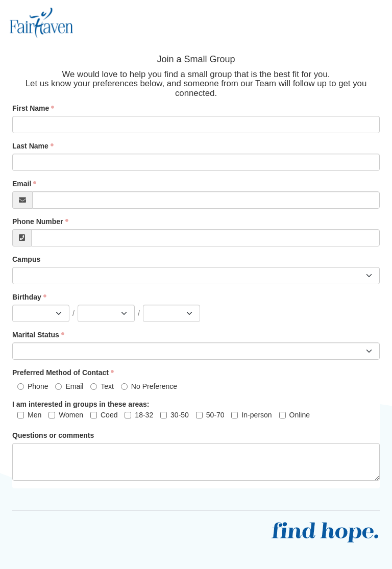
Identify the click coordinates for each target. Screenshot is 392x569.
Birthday (27, 297)
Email (22, 184)
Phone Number (38, 221)
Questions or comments (53, 435)
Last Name (30, 146)
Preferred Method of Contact (60, 373)
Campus (26, 259)
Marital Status (36, 335)
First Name (31, 108)
